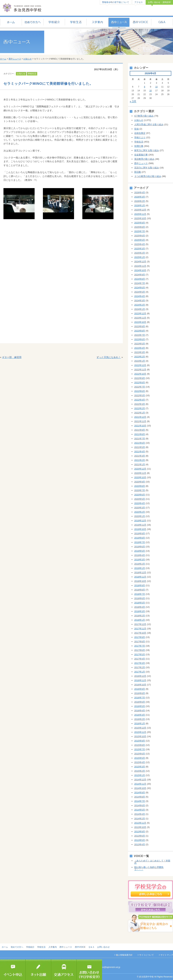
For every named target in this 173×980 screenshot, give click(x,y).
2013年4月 (140, 844)
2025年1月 (140, 257)
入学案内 (97, 23)
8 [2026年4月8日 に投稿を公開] (145, 87)
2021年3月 (140, 456)
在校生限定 (140, 133)
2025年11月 (140, 214)
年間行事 (139, 146)
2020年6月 (140, 495)
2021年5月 (140, 447)
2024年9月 (140, 275)
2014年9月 (140, 793)
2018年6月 (140, 598)
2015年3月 (140, 767)
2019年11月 (140, 525)
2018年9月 (140, 585)
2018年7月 (140, 594)
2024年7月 (140, 283)
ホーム (11, 23)
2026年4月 (140, 192)
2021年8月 (140, 434)
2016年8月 (140, 693)
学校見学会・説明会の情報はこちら (151, 923)
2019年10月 (140, 529)
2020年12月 (140, 469)
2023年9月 (140, 326)
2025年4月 (140, 244)
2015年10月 (140, 736)
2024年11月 (140, 266)
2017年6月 (140, 650)
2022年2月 (140, 408)
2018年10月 (140, 581)
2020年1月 (140, 516)
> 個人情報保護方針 (123, 955)
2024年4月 (140, 296)
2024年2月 (140, 305)
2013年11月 (140, 823)
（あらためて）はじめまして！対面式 (152, 862)
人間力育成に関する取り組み (149, 125)
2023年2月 (140, 357)
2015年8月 (140, 745)
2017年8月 (140, 642)
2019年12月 (140, 521)
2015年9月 (140, 741)
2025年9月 (140, 223)
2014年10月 (140, 788)
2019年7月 (140, 542)
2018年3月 (140, 611)
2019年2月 (140, 564)
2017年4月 (140, 659)
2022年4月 (140, 400)
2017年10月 (140, 633)
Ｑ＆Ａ (162, 23)
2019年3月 (140, 560)
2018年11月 (140, 577)
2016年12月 (140, 676)
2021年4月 (140, 452)
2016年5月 (140, 706)
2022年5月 (140, 395)
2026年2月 (140, 201)
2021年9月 (140, 430)
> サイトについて (146, 955)
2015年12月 (140, 728)
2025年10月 (140, 218)
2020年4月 (140, 503)
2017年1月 (140, 672)
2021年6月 (140, 443)
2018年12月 (140, 572)
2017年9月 (140, 637)
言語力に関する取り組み (147, 168)
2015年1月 (140, 775)
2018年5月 (140, 603)
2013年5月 (140, 840)
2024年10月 (140, 270)
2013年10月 (140, 827)
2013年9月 (140, 832)
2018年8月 (140, 590)
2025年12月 (140, 210)
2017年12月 (140, 624)
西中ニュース (119, 23)
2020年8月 (140, 486)
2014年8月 (140, 797)
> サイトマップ (166, 955)
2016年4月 (140, 711)
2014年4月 (140, 814)
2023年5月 (140, 344)
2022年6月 (140, 391)
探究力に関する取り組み (147, 150)
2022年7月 (140, 387)
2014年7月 (140, 801)
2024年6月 (140, 288)
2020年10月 (140, 477)
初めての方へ (32, 23)
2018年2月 (140, 616)
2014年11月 (140, 784)
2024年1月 (140, 309)
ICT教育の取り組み (144, 116)
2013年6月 (140, 836)
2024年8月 (140, 279)
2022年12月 (140, 365)
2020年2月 (140, 512)
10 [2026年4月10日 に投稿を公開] (156, 87)
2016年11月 (140, 680)
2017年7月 (140, 646)
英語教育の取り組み (144, 159)
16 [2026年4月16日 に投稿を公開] (150, 91)
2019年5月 (140, 551)
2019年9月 (140, 533)
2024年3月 (140, 301)
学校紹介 (54, 23)
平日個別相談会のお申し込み (151, 907)
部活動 (138, 172)
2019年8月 (140, 538)
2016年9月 (140, 689)
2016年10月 (140, 685)
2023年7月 (140, 335)
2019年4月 (140, 555)
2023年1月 (140, 361)
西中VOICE (141, 23)
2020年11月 (140, 473)
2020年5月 (140, 499)
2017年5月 (140, 654)
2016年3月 (140, 715)
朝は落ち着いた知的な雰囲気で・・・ (149, 868)
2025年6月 (140, 236)
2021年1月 (140, 464)
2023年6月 (140, 339)
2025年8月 (140, 227)
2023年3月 (140, 352)
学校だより (140, 137)
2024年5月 (140, 292)
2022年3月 (140, 404)
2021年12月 (140, 417)
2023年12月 (140, 313)
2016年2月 (140, 719)
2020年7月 (140, 490)
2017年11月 (140, 629)
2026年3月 (140, 197)
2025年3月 (140, 249)
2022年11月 (140, 370)
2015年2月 (140, 771)
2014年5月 (140, 810)
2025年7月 (140, 231)
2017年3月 (140, 663)
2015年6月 (140, 754)
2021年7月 (140, 439)
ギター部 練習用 (12, 357)
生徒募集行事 (141, 155)
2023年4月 (140, 348)
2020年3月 (140, 508)
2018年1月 (140, 620)
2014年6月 (140, 805)
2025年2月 (140, 253)
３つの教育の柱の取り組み (148, 176)
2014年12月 (140, 780)
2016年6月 (140, 702)
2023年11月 (140, 318)
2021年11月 (140, 421)
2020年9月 (140, 482)
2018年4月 (140, 607)
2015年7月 (140, 749)
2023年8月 (140, 331)
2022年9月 (140, 378)
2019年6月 (140, 547)
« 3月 (133, 101)
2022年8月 (140, 382)
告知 (136, 129)
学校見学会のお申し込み (151, 890)
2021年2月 (140, 460)
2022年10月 (140, 374)
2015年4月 (140, 762)
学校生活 (76, 23)
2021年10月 (140, 426)
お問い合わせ (103, 947)
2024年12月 (140, 262)
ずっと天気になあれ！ (109, 357)
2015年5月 (140, 758)
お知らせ (28, 59)
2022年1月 (140, 413)
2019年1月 (140, 568)
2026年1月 (140, 205)
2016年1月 (140, 723)
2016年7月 (140, 698)
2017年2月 (140, 667)
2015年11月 (140, 732)
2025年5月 (140, 240)
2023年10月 (140, 322)
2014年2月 (140, 819)
